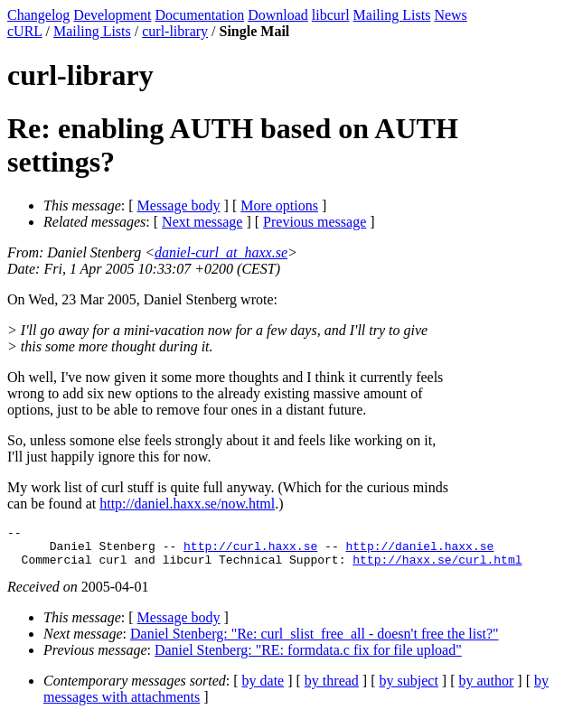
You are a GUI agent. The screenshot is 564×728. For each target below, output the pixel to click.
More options (279, 205)
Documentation (200, 15)
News (450, 15)
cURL (25, 31)
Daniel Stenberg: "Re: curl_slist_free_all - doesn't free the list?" (315, 642)
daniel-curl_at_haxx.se (221, 252)
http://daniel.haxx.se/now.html (187, 504)
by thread (332, 689)
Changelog (38, 15)
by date (263, 689)
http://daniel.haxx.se (419, 551)
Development (112, 15)
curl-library (175, 31)
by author (486, 689)
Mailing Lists (392, 15)
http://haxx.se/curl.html (437, 567)
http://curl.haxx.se (250, 551)
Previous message (315, 222)
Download (278, 15)
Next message (202, 222)
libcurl (331, 15)
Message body (179, 205)
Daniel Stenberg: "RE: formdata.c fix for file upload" (308, 658)
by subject (409, 689)
